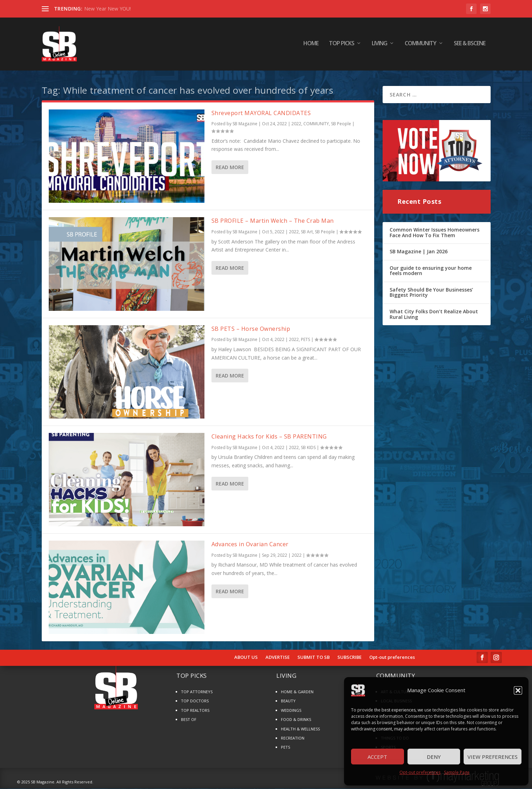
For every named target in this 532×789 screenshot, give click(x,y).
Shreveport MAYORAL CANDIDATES (261, 113)
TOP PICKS (342, 45)
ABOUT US (246, 658)
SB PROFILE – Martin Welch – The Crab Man (273, 221)
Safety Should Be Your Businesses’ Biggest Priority (431, 293)
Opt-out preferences (420, 772)
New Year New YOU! (107, 9)
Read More (230, 168)
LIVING (379, 45)
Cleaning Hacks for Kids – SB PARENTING (269, 437)
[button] (518, 690)
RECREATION (293, 738)
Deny (434, 757)
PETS (305, 340)
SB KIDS (308, 448)
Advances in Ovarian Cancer (250, 544)
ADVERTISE (278, 658)
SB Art (307, 232)
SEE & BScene (470, 45)
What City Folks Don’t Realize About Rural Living (434, 315)
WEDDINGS (291, 711)
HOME (311, 45)
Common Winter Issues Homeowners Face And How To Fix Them (435, 233)
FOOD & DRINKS (296, 720)
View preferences (493, 757)
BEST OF (189, 720)
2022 (296, 124)
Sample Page (457, 772)
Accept (377, 757)
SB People (341, 124)
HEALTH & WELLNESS (300, 729)
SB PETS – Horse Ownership (251, 329)
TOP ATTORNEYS (197, 692)
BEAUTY (288, 701)
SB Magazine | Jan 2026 (419, 252)
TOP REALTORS (195, 711)
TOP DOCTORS (195, 701)
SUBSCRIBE (349, 658)
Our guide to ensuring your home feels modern (431, 271)
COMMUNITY (420, 45)
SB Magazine (245, 124)
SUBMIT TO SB (314, 658)
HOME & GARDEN (297, 692)
